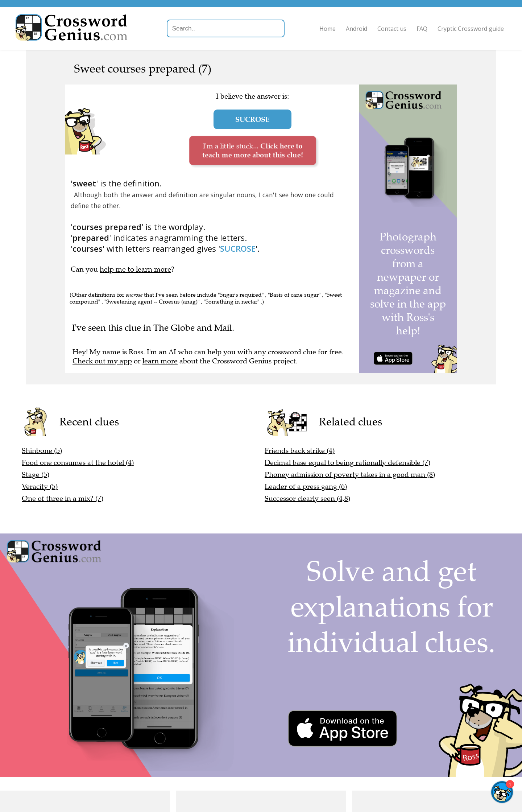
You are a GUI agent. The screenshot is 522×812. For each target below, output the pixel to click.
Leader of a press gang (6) (306, 487)
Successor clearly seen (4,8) (307, 498)
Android (353, 29)
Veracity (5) (40, 487)
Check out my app (102, 361)
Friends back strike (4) (300, 451)
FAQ (418, 29)
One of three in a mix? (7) (63, 498)
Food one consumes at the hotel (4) (78, 463)
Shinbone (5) (42, 451)
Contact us (388, 29)
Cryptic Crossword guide (467, 29)
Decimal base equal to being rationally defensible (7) (347, 463)
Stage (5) (36, 475)
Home (324, 29)
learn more (160, 361)
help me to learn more (135, 269)
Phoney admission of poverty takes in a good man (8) (350, 475)
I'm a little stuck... (252, 150)
